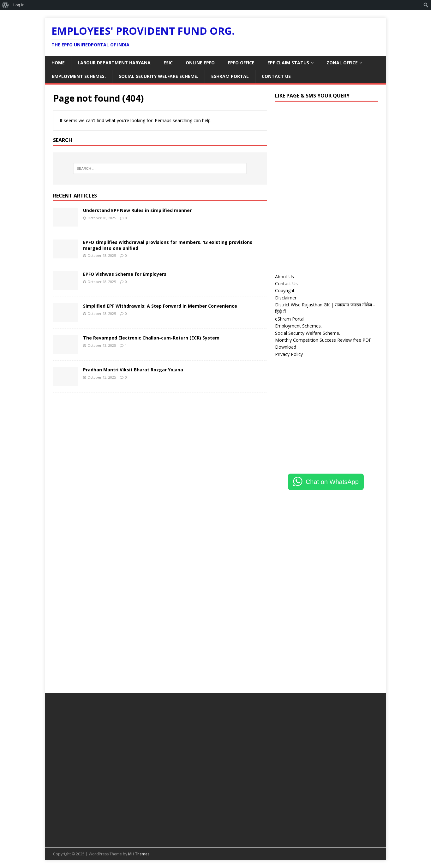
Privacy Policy (289, 354)
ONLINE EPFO (200, 63)
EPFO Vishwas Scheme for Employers (125, 274)
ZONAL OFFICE (342, 63)
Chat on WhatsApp (332, 482)
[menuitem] (6, 5)
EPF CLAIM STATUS (288, 63)
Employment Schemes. (79, 76)
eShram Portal (230, 76)
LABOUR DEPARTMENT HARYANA (114, 63)
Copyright (285, 290)
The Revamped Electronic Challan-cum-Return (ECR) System (151, 338)
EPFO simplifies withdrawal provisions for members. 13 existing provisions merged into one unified (168, 245)
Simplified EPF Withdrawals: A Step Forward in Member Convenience (160, 306)
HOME (58, 63)
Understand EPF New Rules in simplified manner (137, 210)
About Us (284, 277)
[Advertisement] (326, 219)
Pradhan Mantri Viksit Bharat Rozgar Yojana (133, 370)
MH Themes (139, 854)
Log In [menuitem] (19, 5)
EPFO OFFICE (241, 63)
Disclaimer (286, 298)
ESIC (168, 63)
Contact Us (276, 76)
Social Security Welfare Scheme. (159, 76)
